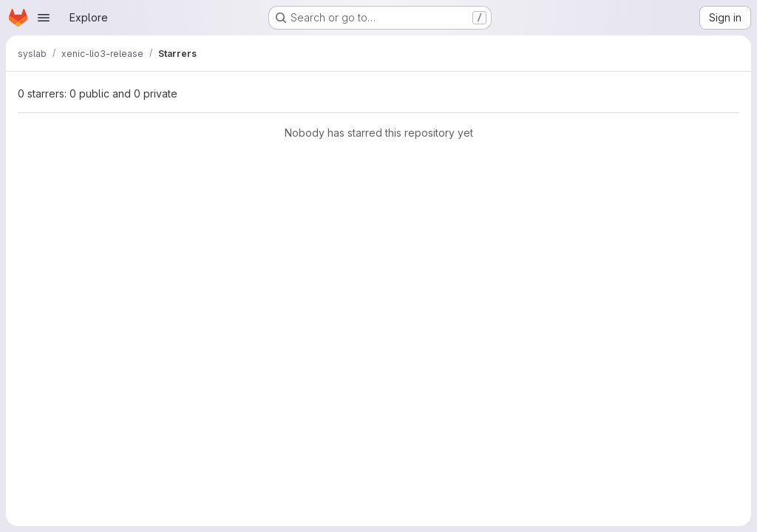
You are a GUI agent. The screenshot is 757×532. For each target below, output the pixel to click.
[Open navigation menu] (44, 18)
